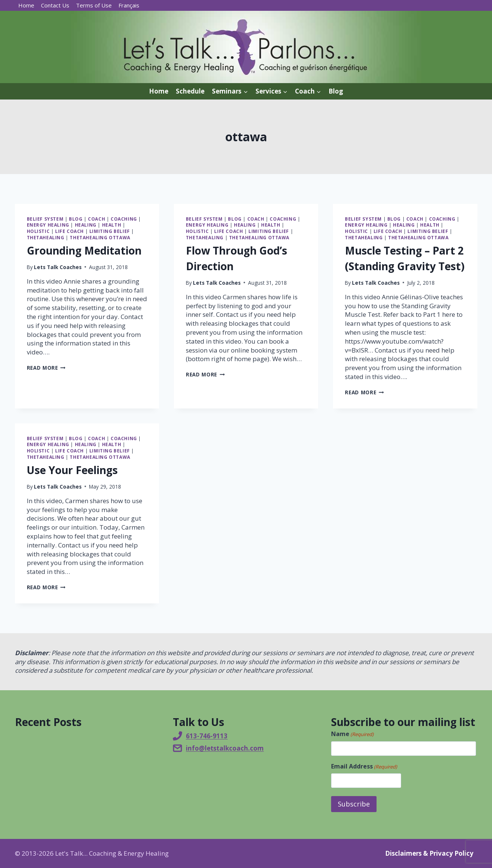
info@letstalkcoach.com (225, 748)
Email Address (364, 766)
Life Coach (69, 231)
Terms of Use (94, 5)
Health (112, 225)
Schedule (190, 91)
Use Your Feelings (72, 470)
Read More (46, 368)
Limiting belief (110, 231)
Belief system (45, 219)
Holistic (38, 231)
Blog (336, 91)
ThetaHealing (46, 237)
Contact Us (55, 5)
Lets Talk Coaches (58, 267)
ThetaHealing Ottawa (100, 237)
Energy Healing (48, 225)
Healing (86, 225)
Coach (96, 219)
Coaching (124, 219)
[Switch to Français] (129, 5)
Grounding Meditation (84, 250)
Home (26, 5)
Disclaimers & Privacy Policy (429, 853)
